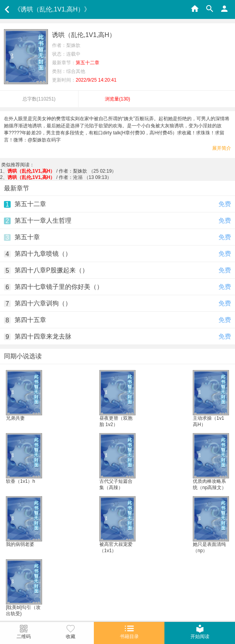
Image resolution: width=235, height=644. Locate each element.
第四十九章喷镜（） (43, 254)
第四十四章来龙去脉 (43, 336)
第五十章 (27, 237)
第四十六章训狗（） (43, 303)
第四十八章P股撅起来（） (51, 270)
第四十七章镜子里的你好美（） (59, 287)
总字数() (39, 99)
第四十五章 (30, 320)
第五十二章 (30, 204)
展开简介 (222, 148)
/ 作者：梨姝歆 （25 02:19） (62, 171)
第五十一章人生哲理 (43, 221)
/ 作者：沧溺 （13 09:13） (60, 177)
